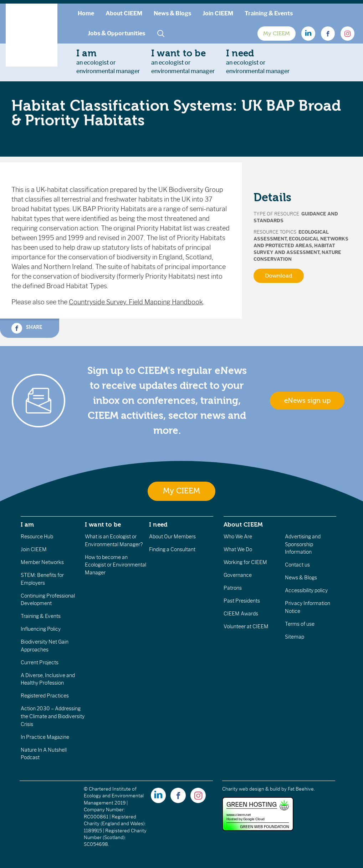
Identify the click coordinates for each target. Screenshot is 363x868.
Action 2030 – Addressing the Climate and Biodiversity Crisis (53, 716)
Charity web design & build (251, 789)
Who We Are (238, 537)
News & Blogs (172, 13)
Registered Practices (45, 696)
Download (279, 276)
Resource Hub (37, 537)
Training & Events (269, 13)
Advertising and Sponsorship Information (303, 544)
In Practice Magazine (45, 737)
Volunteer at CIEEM (246, 626)
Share (27, 328)
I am (27, 524)
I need (158, 524)
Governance (238, 575)
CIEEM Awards (241, 614)
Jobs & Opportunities (116, 33)
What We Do (238, 549)
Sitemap (295, 637)
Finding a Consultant (172, 549)
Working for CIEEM (245, 562)
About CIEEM (124, 13)
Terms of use (300, 624)
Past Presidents (242, 601)
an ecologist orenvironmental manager (108, 61)
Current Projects (40, 663)
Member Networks (42, 562)
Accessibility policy (306, 590)
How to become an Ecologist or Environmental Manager (116, 565)
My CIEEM (277, 34)
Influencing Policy (41, 629)
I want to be (103, 524)
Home (86, 13)
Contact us (297, 565)
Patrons (233, 588)
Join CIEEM (218, 13)
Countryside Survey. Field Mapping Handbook (136, 302)
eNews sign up (307, 401)
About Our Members (172, 537)
